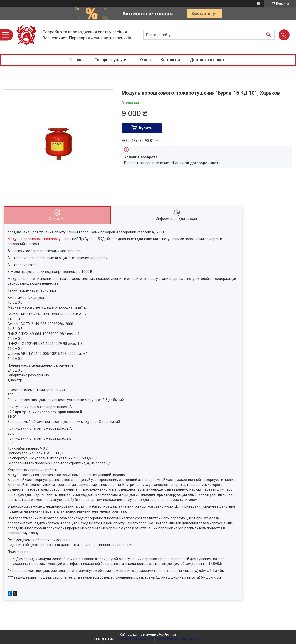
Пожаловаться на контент (135, 639)
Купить (146, 128)
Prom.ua (170, 635)
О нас (145, 60)
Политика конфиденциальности (179, 639)
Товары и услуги (110, 60)
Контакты (170, 60)
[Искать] (268, 35)
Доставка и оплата (208, 60)
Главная (77, 60)
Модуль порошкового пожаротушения (39, 239)
